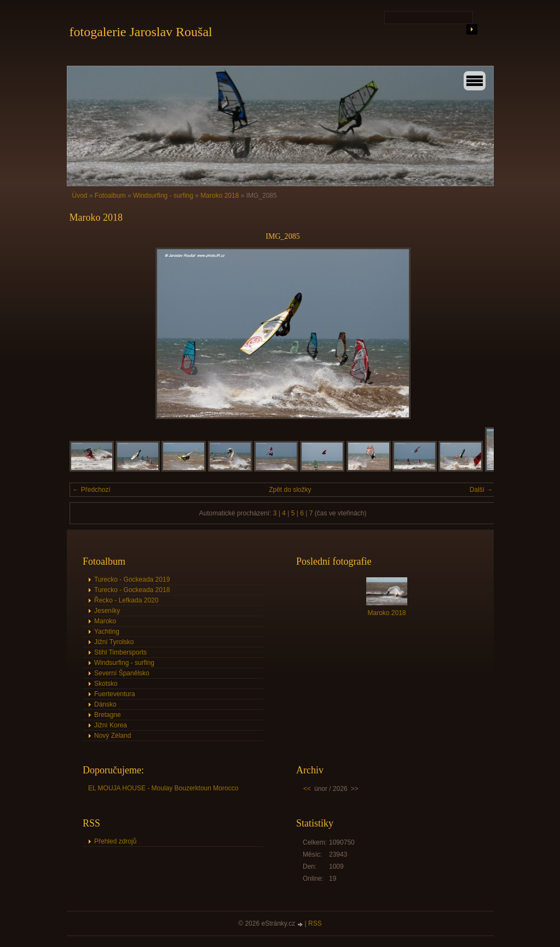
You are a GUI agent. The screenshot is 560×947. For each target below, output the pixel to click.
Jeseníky (107, 611)
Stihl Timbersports (120, 652)
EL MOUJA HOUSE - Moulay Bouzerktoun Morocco (163, 788)
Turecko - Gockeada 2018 (132, 590)
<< (307, 789)
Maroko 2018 (220, 196)
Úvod (80, 196)
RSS (315, 923)
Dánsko (105, 704)
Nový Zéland (112, 736)
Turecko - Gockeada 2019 (132, 579)
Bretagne (108, 715)
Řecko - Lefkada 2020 (126, 600)
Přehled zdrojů (115, 841)
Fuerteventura (115, 694)
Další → (481, 490)
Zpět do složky (290, 490)
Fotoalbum (110, 196)
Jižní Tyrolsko (114, 642)
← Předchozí (92, 490)
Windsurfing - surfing (163, 196)
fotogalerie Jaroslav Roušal (141, 32)
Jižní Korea (111, 725)
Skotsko (106, 684)
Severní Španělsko (122, 673)
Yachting (107, 632)
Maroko (105, 621)
